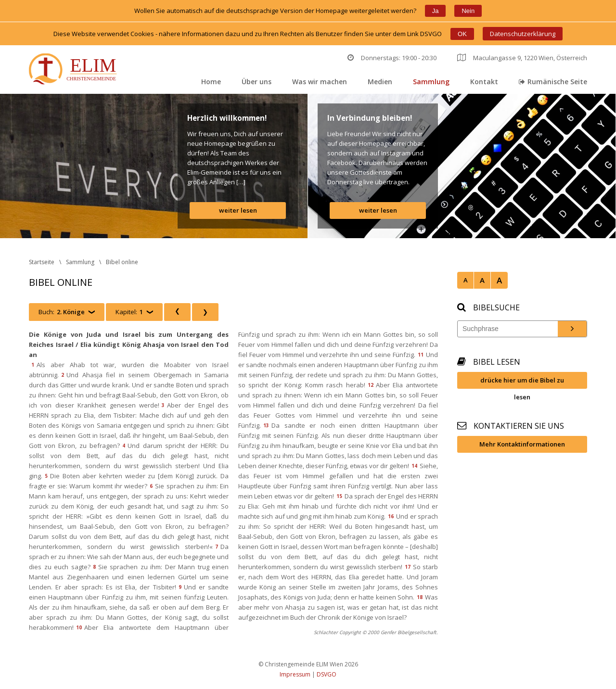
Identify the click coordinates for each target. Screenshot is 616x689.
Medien (380, 82)
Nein (468, 11)
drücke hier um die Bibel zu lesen (522, 382)
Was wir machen (320, 82)
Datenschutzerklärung (523, 34)
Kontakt (484, 82)
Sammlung (431, 82)
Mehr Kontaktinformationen (522, 444)
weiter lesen (238, 210)
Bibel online (122, 262)
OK (462, 34)
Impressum (295, 674)
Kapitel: (129, 312)
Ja (436, 11)
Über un (257, 82)
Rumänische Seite (553, 82)
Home (211, 82)
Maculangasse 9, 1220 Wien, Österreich (522, 58)
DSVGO (327, 674)
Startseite (42, 262)
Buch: (62, 312)
